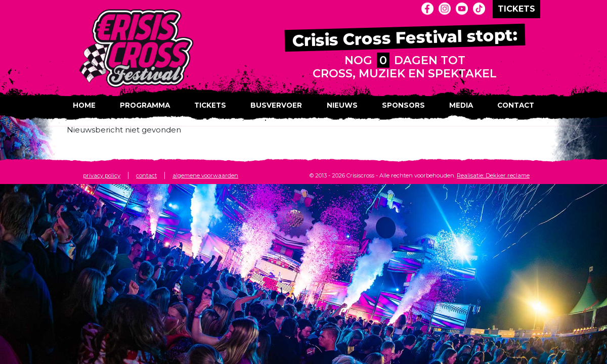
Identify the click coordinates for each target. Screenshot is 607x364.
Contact (516, 105)
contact (146, 175)
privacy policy (102, 175)
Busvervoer (276, 105)
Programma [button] (145, 105)
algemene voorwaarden (205, 175)
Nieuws (342, 105)
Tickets (210, 105)
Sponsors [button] (403, 105)
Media (461, 105)
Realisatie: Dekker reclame (493, 175)
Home (84, 105)
